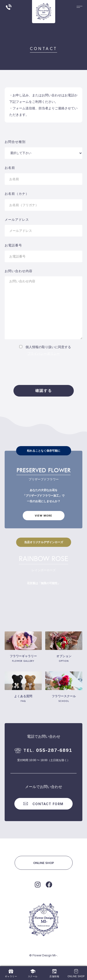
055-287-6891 (43, 750)
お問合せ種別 (15, 142)
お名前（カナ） (17, 194)
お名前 (10, 168)
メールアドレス (17, 220)
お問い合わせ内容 (19, 271)
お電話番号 (13, 245)
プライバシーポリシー (44, 353)
